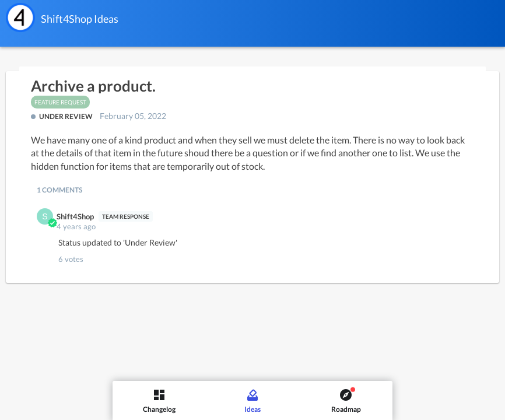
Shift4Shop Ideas (80, 19)
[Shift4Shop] (20, 17)
